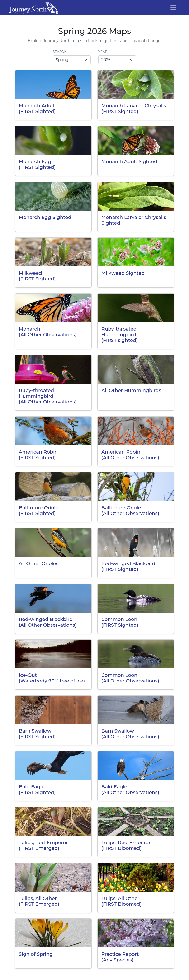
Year (103, 52)
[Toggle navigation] (173, 8)
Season (60, 52)
